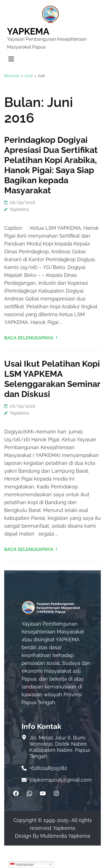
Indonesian (22, 865)
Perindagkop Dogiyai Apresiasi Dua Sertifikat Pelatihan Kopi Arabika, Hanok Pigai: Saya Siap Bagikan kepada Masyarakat (51, 165)
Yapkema (19, 209)
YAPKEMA (28, 31)
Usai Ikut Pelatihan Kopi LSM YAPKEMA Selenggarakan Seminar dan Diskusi (52, 379)
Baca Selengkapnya (29, 338)
